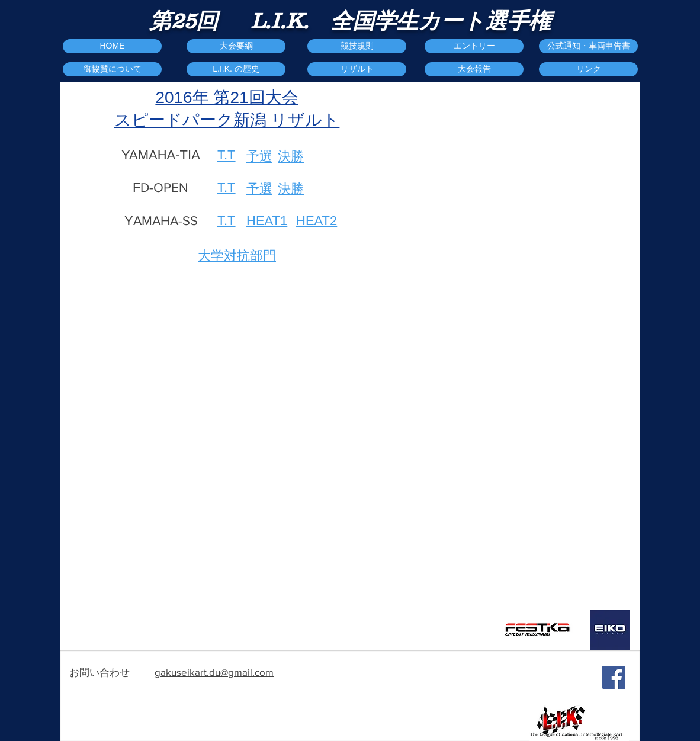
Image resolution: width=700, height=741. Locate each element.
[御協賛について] (112, 69)
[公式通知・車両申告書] (588, 46)
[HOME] (112, 46)
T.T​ (227, 221)
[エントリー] (474, 46)
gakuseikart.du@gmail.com (214, 672)
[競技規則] (357, 46)
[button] (474, 69)
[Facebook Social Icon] (614, 677)
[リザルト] (357, 69)
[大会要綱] (236, 46)
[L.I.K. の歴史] (236, 69)
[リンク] (588, 69)
